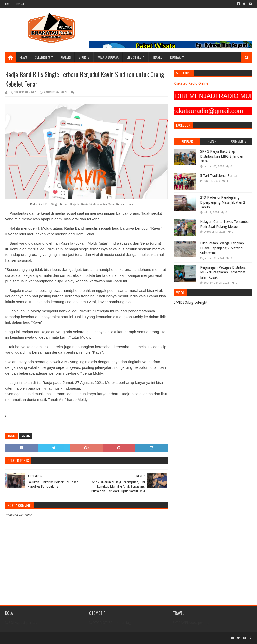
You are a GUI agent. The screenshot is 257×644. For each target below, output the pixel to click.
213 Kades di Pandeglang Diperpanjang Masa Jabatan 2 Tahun (223, 202)
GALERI (66, 57)
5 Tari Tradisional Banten (219, 176)
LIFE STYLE (134, 57)
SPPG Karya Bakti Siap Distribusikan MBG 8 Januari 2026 (222, 156)
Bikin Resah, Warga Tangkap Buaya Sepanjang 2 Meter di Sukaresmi (222, 248)
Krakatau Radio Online (191, 83)
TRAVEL (157, 57)
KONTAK (20, 4)
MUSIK (25, 436)
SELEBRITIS (42, 57)
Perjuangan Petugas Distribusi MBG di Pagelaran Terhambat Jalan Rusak (223, 272)
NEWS (23, 57)
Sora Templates (33, 638)
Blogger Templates (62, 638)
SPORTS (84, 57)
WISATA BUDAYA (108, 57)
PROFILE (9, 4)
